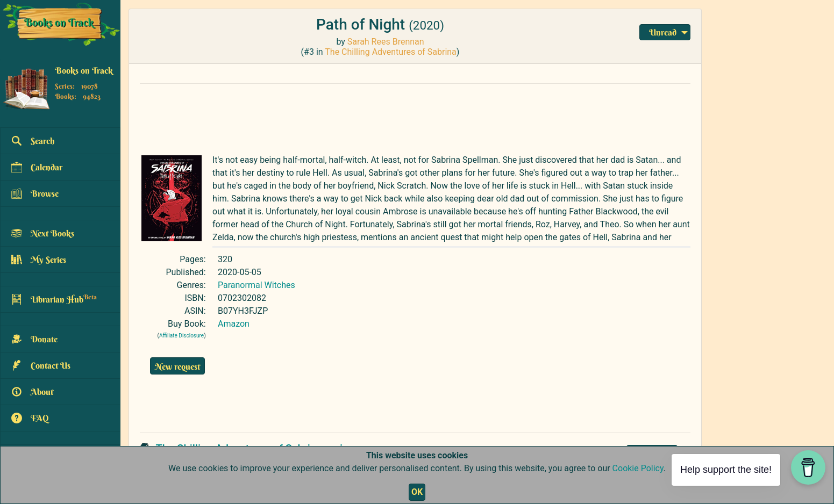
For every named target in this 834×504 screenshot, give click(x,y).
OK (417, 492)
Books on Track (84, 70)
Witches (280, 285)
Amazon (234, 324)
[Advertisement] (395, 117)
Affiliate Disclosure (181, 336)
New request (177, 366)
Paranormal (240, 285)
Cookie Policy (638, 468)
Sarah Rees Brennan (386, 42)
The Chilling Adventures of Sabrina (391, 52)
